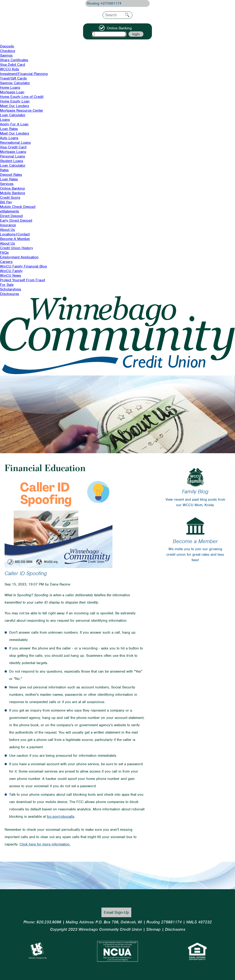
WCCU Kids (10, 69)
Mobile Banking (13, 193)
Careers (6, 262)
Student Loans (12, 161)
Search (127, 15)
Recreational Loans (15, 143)
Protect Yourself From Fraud (22, 280)
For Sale (7, 285)
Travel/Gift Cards (13, 78)
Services (7, 184)
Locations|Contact (15, 234)
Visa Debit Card (13, 65)
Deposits (7, 46)
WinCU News (11, 276)
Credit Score (10, 198)
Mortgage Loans (13, 152)
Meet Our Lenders (15, 106)
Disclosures (10, 294)
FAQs (4, 253)
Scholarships (11, 289)
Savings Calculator (15, 83)
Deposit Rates (11, 175)
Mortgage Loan (12, 92)
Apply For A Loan (14, 124)
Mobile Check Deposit (18, 207)
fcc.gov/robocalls (61, 817)
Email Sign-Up (116, 912)
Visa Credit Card (13, 147)
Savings (6, 55)
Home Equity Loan (15, 101)
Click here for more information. (45, 844)
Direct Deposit (11, 216)
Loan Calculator (13, 115)
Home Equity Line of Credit (22, 97)
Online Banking (12, 188)
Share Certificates (14, 60)
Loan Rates (9, 129)
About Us (7, 230)
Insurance (8, 225)
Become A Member (15, 239)
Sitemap (153, 929)
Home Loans (10, 88)
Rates (4, 170)
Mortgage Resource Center (22, 110)
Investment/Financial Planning (24, 74)
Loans (5, 120)
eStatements (10, 211)
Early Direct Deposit (16, 221)
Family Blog (195, 491)
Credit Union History (17, 248)
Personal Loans (13, 156)
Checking (8, 51)
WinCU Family (11, 271)
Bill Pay (6, 202)
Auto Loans (9, 138)
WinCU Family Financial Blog (23, 266)
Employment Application (19, 257)
